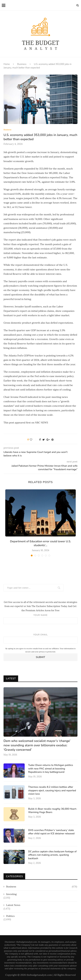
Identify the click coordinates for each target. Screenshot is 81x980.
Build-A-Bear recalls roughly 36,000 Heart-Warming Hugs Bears (53, 811)
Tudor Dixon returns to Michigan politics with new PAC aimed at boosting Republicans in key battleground (51, 769)
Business (22, 64)
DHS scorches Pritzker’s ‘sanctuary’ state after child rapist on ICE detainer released (51, 832)
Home (7, 64)
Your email (40, 638)
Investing (11, 894)
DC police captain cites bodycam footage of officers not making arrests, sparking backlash (52, 855)
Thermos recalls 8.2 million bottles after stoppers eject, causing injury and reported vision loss (52, 790)
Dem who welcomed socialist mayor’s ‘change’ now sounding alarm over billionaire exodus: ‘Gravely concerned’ (37, 745)
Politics (10, 916)
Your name (40, 619)
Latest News (13, 905)
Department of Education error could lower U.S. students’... (40, 543)
